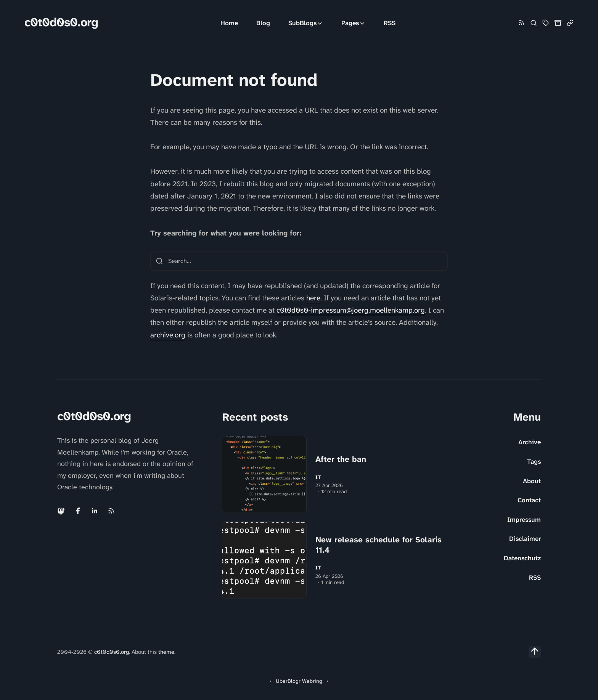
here (313, 298)
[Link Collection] (570, 23)
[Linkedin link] (95, 511)
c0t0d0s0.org (61, 22)
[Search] (534, 23)
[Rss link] (521, 23)
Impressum (524, 519)
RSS (390, 23)
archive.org (168, 335)
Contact (529, 500)
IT (318, 477)
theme (166, 652)
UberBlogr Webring (299, 681)
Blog (263, 23)
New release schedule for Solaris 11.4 (379, 545)
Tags (534, 461)
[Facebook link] (78, 511)
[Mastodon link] (62, 511)
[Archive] (558, 23)
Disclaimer (525, 539)
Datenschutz (522, 558)
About (532, 481)
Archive (530, 442)
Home (229, 23)
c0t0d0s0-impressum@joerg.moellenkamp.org (351, 310)
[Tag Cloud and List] (546, 23)
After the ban (341, 459)
